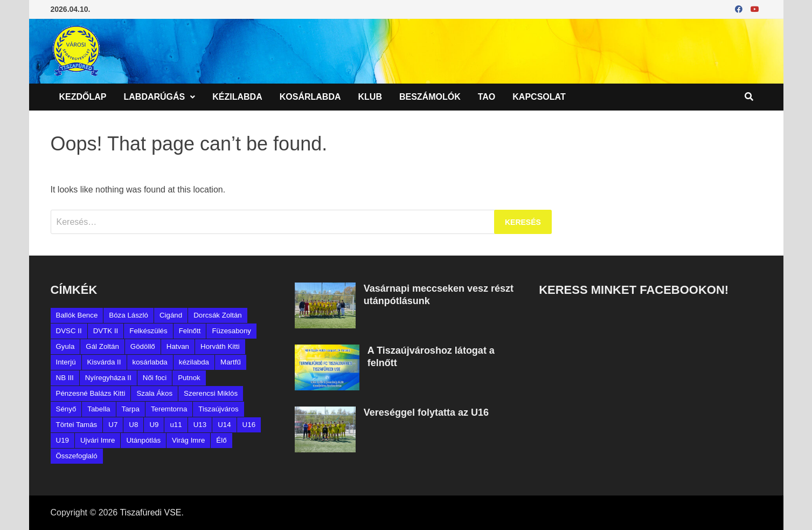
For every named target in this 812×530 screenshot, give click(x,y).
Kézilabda (237, 97)
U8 (133, 425)
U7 (113, 425)
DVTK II (106, 331)
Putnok (189, 378)
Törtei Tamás (77, 425)
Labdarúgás (155, 97)
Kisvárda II (104, 362)
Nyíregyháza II (108, 378)
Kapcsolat (539, 97)
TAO (487, 97)
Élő (221, 440)
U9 (154, 425)
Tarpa (131, 409)
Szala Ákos (154, 393)
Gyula (65, 346)
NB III (65, 378)
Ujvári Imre (98, 440)
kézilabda (194, 362)
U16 (249, 425)
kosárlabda (150, 362)
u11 (176, 425)
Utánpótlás (143, 440)
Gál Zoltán (102, 346)
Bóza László (129, 315)
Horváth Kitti (220, 346)
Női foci (155, 378)
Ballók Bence (77, 315)
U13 (200, 425)
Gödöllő (143, 346)
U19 (63, 440)
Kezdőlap (83, 97)
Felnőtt (190, 331)
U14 (224, 425)
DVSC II (69, 331)
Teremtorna (169, 409)
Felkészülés (148, 331)
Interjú (66, 362)
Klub (370, 97)
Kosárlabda (310, 97)
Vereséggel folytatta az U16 (426, 412)
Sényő (66, 409)
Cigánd (171, 315)
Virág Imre (188, 440)
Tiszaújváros (218, 409)
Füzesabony (231, 331)
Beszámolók (430, 97)
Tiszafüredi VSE (150, 512)
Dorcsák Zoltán (218, 315)
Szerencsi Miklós (211, 393)
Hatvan (178, 346)
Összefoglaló (77, 456)
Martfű (231, 362)
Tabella (99, 409)
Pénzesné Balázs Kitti (91, 393)
